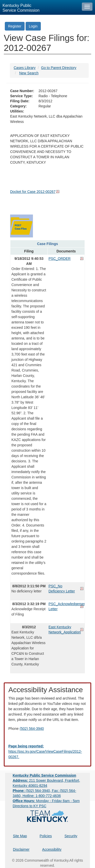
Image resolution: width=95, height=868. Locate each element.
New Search (29, 73)
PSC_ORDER (60, 259)
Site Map (20, 836)
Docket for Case (33, 192)
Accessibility (52, 849)
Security (71, 836)
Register (15, 26)
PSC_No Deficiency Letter (62, 589)
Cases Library (25, 68)
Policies (46, 836)
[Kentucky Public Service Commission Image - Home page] (40, 7)
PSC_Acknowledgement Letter (66, 606)
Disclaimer (21, 849)
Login (33, 26)
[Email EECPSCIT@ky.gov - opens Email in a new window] (48, 752)
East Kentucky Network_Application (65, 630)
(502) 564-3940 (32, 729)
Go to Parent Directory (59, 68)
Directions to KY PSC (30, 806)
